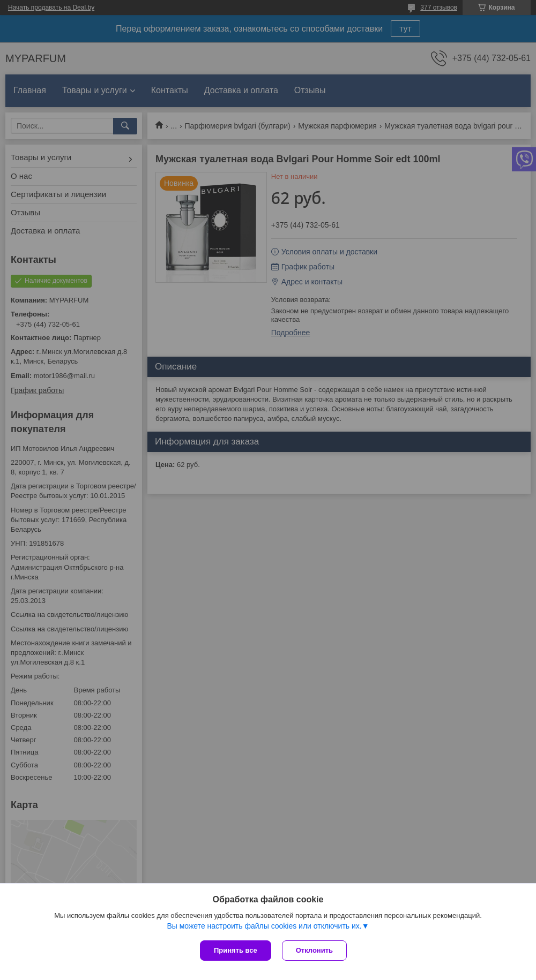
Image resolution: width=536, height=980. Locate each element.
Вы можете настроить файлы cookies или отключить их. (264, 926)
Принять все (236, 950)
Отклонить (314, 950)
